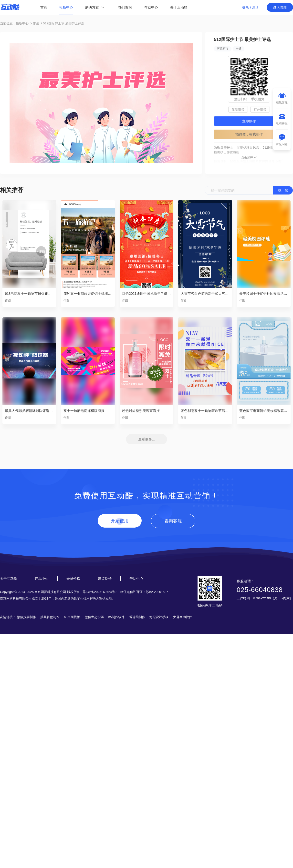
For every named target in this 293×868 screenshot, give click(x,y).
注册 (255, 7)
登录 (246, 7)
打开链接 (260, 109)
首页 (44, 7)
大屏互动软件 (183, 617)
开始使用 (120, 521)
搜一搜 (283, 190)
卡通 (239, 49)
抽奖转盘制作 (50, 617)
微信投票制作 (26, 617)
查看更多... (146, 439)
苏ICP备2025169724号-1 (100, 592)
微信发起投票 (94, 617)
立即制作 (249, 121)
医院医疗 (223, 49)
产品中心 (42, 579)
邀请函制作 (137, 617)
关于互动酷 (179, 7)
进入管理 (280, 7)
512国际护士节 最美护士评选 (63, 23)
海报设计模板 (159, 617)
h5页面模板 (72, 617)
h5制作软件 (116, 617)
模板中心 (66, 7)
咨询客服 (173, 521)
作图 (36, 23)
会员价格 (73, 579)
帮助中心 (151, 7)
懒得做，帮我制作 (249, 134)
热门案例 (125, 7)
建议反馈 (105, 579)
